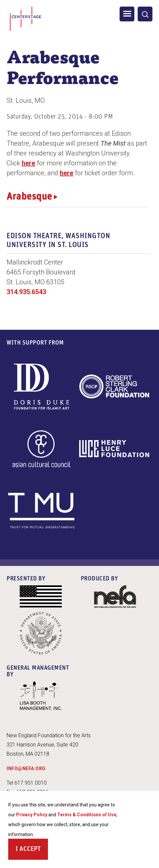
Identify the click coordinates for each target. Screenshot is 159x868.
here (28, 163)
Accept (30, 851)
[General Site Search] (145, 14)
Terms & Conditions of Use (87, 816)
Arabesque (29, 197)
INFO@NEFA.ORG (26, 769)
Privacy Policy (32, 816)
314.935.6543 (26, 292)
